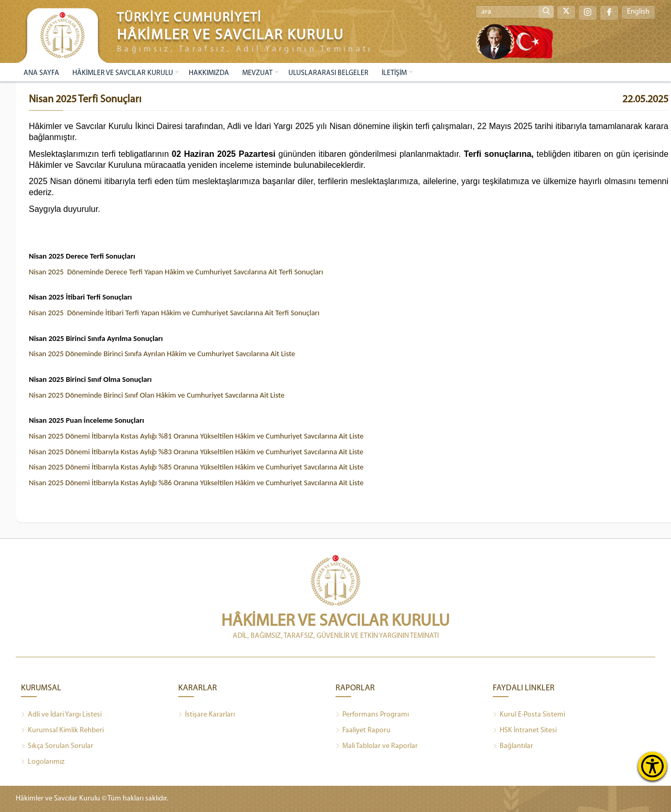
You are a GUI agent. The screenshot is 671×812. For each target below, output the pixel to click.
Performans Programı (372, 715)
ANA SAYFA (41, 73)
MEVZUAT (257, 73)
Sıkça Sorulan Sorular (57, 746)
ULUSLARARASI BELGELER (328, 73)
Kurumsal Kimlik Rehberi (62, 731)
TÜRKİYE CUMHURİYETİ (189, 18)
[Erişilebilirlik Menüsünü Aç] (652, 766)
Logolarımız (43, 762)
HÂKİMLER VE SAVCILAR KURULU (123, 73)
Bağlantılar (513, 746)
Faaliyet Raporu (363, 731)
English (638, 12)
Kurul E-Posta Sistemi (529, 715)
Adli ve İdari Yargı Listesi (61, 715)
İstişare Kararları (207, 715)
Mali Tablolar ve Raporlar (377, 746)
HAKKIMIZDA (209, 73)
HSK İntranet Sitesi (525, 731)
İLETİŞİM (394, 73)
